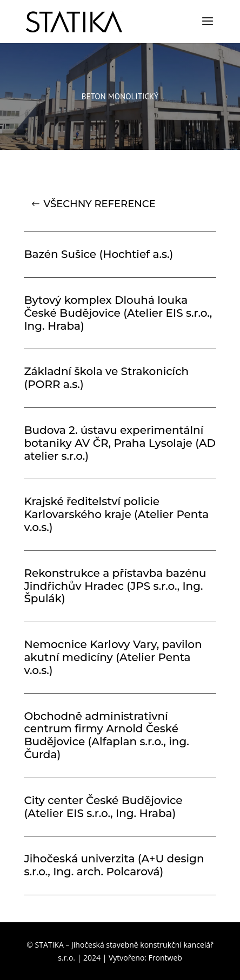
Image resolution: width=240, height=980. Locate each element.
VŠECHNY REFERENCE (99, 204)
